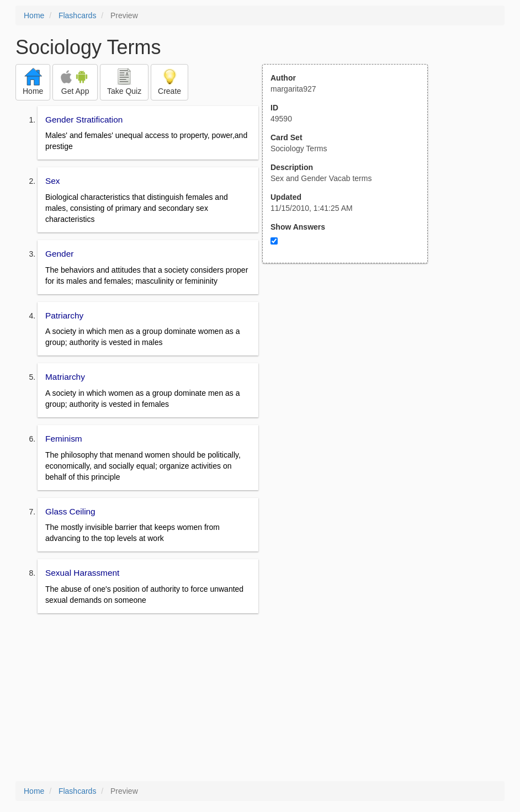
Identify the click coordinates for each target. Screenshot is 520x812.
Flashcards (77, 15)
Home (34, 15)
